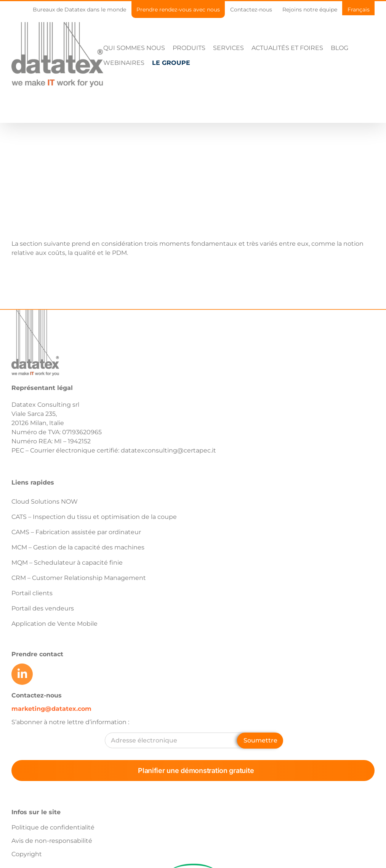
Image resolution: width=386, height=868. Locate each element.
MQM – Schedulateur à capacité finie (67, 563)
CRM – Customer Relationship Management (79, 578)
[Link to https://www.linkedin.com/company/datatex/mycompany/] (22, 674)
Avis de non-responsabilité (52, 841)
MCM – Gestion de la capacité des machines (78, 547)
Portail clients (32, 593)
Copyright (27, 854)
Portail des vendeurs (43, 608)
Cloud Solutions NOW (45, 502)
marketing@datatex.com (51, 709)
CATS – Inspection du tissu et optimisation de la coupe (94, 517)
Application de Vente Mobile (54, 624)
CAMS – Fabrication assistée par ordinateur (76, 532)
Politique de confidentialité (53, 827)
